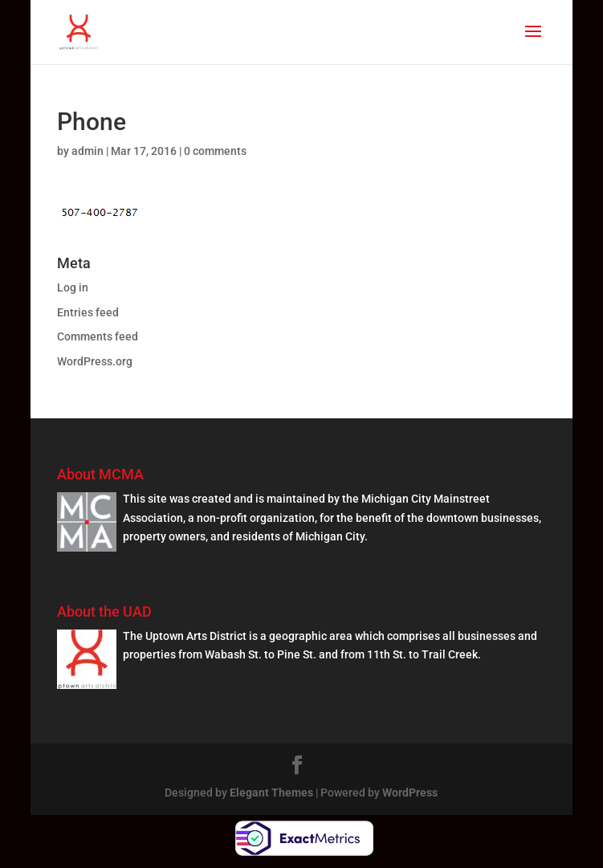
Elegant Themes (271, 793)
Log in (73, 287)
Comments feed (98, 336)
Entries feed (88, 312)
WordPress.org (95, 361)
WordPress (410, 793)
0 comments (215, 151)
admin (88, 151)
